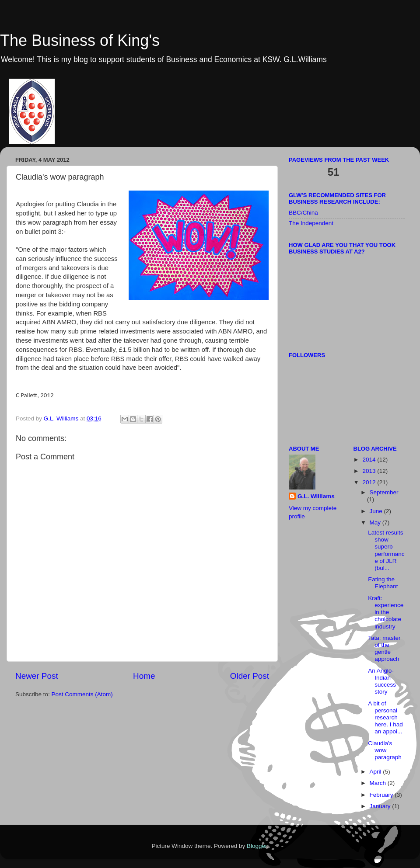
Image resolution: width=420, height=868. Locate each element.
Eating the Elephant (383, 583)
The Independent (311, 223)
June (377, 511)
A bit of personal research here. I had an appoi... (385, 718)
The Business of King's (80, 40)
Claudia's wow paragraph (385, 750)
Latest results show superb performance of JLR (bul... (386, 550)
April (376, 772)
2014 (370, 460)
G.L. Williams (316, 496)
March (379, 783)
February (382, 795)
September (384, 492)
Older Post (250, 676)
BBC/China (303, 213)
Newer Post (37, 676)
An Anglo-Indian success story (382, 681)
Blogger (257, 846)
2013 (370, 471)
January (381, 806)
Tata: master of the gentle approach (384, 649)
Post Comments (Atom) (82, 694)
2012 (370, 482)
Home (144, 676)
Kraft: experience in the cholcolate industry (386, 612)
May (376, 523)
